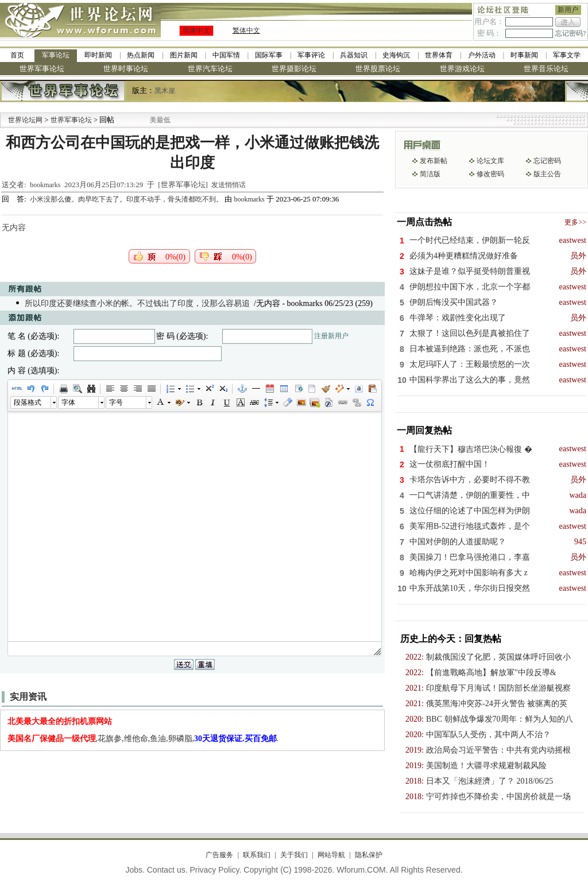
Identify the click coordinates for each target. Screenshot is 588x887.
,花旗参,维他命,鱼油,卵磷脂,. (143, 739)
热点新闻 (141, 55)
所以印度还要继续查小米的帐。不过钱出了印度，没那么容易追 (137, 303)
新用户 (568, 10)
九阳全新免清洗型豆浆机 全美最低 (150, 120)
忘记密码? (570, 33)
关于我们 (294, 855)
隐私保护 (369, 855)
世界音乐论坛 (546, 69)
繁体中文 (246, 30)
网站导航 (331, 855)
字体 (68, 402)
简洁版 (430, 174)
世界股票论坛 (378, 69)
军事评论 (311, 55)
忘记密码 (547, 161)
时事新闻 (524, 55)
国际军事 (269, 55)
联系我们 (257, 855)
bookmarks (45, 185)
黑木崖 (165, 91)
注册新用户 (331, 336)
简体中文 (196, 30)
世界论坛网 (25, 120)
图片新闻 (184, 55)
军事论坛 (56, 55)
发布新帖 (434, 161)
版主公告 (547, 174)
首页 (17, 55)
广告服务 (219, 855)
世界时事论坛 (126, 69)
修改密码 (490, 174)
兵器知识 (354, 55)
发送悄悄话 (229, 185)
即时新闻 (98, 55)
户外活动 (482, 55)
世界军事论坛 (42, 69)
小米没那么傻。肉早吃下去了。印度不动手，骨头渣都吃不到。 (127, 199)
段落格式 (28, 402)
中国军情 (226, 55)
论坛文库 (490, 161)
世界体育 (439, 55)
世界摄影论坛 (294, 69)
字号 (116, 402)
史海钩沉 (396, 55)
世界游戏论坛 (462, 69)
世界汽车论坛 (210, 69)
